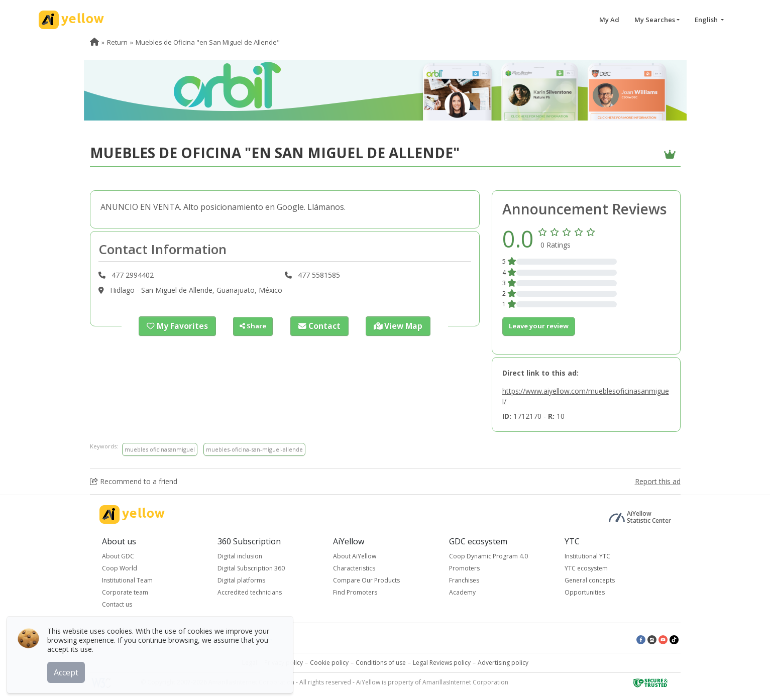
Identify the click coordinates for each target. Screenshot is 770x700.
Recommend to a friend (134, 481)
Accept (69, 669)
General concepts (590, 580)
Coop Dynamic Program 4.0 (488, 556)
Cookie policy (329, 663)
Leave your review (539, 326)
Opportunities (585, 592)
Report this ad (658, 481)
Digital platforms (241, 580)
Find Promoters (355, 592)
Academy (462, 592)
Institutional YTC (587, 556)
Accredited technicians (250, 592)
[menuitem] (94, 42)
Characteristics (354, 568)
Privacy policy (284, 663)
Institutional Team (127, 580)
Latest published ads (243, 639)
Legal (250, 663)
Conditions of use (381, 663)
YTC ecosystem (586, 568)
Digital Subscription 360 (251, 568)
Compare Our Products (366, 580)
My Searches (655, 20)
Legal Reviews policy (442, 663)
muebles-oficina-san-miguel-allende (254, 449)
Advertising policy (503, 663)
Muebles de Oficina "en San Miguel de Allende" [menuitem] (208, 42)
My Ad (609, 20)
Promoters (464, 568)
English (707, 20)
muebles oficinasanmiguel (160, 449)
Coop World (120, 568)
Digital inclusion (240, 556)
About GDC (118, 556)
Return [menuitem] (117, 42)
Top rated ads (180, 639)
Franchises (464, 580)
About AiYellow (355, 556)
